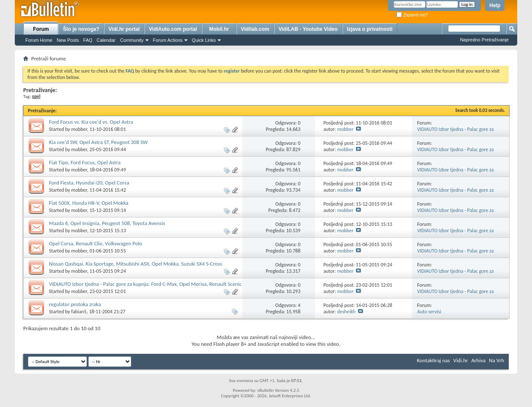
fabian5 (79, 312)
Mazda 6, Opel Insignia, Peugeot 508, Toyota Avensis (107, 223)
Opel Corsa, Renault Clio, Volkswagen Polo (96, 243)
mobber (79, 129)
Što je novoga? (81, 29)
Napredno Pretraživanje (484, 40)
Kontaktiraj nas (433, 360)
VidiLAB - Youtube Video (308, 29)
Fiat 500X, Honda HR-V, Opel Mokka (89, 203)
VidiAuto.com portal (173, 29)
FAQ (88, 40)
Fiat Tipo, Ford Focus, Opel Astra (85, 162)
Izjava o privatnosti (370, 29)
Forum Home (39, 40)
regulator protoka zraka (75, 304)
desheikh (346, 312)
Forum (41, 29)
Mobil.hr (219, 29)
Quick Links (204, 40)
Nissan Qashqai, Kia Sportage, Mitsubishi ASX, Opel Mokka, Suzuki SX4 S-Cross (136, 264)
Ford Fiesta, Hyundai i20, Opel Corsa (89, 183)
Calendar (106, 40)
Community (132, 40)
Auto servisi (429, 312)
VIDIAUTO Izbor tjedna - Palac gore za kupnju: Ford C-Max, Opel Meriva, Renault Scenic (145, 284)
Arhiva (478, 360)
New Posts (68, 40)
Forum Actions (168, 40)
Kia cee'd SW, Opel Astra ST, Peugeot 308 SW (98, 142)
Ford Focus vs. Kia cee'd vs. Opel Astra (91, 122)
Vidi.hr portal (124, 29)
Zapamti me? (412, 15)
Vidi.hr (461, 360)
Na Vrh (497, 360)
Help (495, 5)
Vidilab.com (255, 29)
